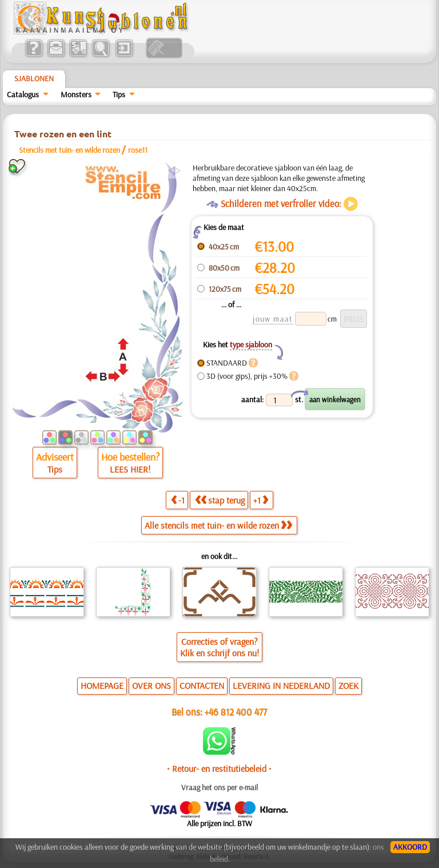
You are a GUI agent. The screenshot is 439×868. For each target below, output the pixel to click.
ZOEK (348, 685)
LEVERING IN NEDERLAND (281, 685)
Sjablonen (34, 78)
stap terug (220, 500)
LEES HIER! (130, 469)
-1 (178, 500)
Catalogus (23, 94)
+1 (261, 500)
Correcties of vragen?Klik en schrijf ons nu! (219, 647)
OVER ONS (151, 685)
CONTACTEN (202, 685)
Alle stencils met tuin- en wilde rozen (218, 525)
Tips (119, 94)
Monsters (76, 94)
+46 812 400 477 (236, 712)
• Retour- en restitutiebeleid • (219, 768)
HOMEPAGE (102, 685)
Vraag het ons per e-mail (219, 787)
